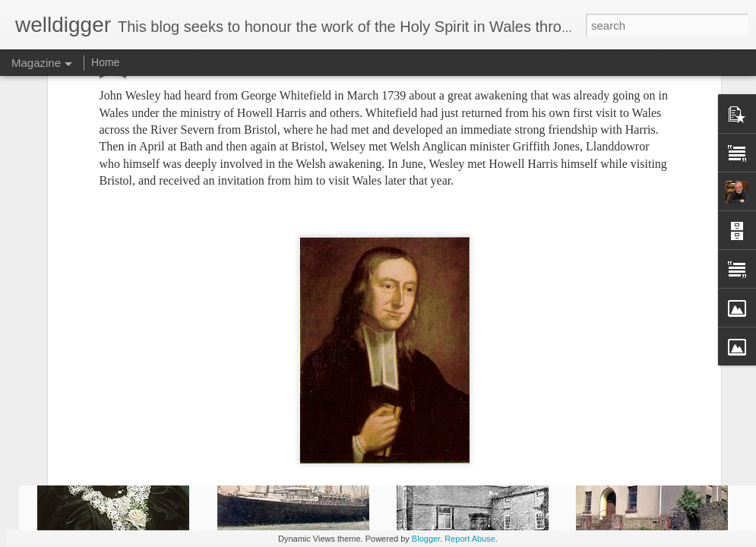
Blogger (426, 539)
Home (105, 62)
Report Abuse (470, 539)
